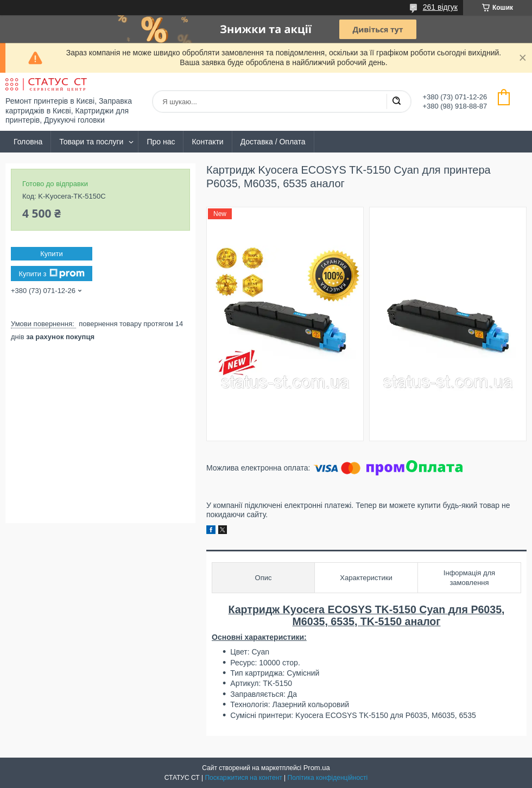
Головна (28, 142)
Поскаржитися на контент (243, 778)
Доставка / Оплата (273, 142)
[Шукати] (396, 101)
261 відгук (440, 7)
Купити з (51, 274)
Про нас (161, 142)
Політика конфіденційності (328, 778)
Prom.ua (317, 768)
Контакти (207, 142)
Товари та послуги (91, 142)
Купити (52, 254)
